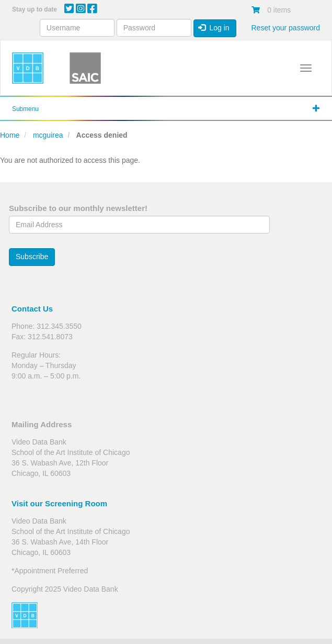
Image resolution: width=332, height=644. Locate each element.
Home (10, 135)
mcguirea (48, 135)
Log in (214, 28)
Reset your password (285, 28)
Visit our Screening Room (59, 503)
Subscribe (32, 257)
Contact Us (32, 309)
